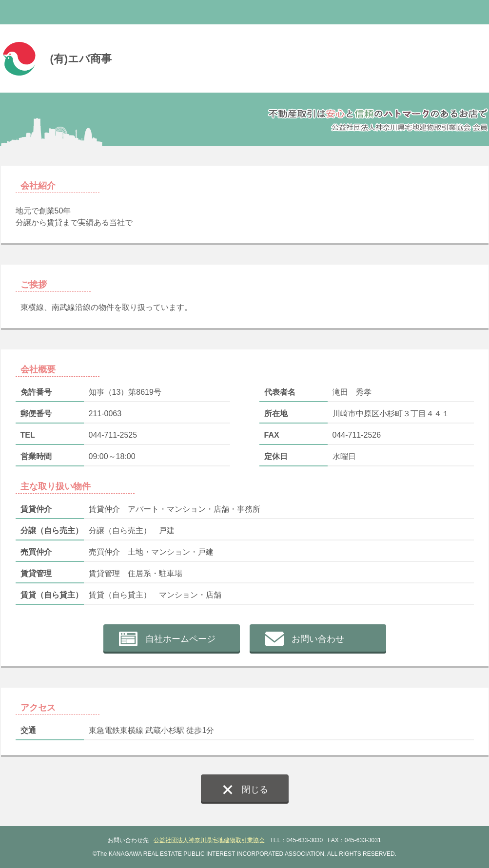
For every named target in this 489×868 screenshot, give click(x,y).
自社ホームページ (180, 639)
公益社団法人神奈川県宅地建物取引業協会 (209, 840)
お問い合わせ (318, 639)
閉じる (255, 790)
